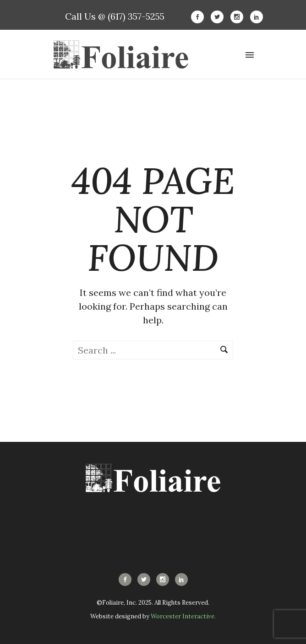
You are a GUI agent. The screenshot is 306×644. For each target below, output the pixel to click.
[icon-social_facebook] (200, 17)
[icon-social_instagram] (239, 17)
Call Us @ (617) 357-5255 (115, 16)
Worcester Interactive (183, 616)
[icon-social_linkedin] (257, 17)
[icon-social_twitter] (219, 17)
